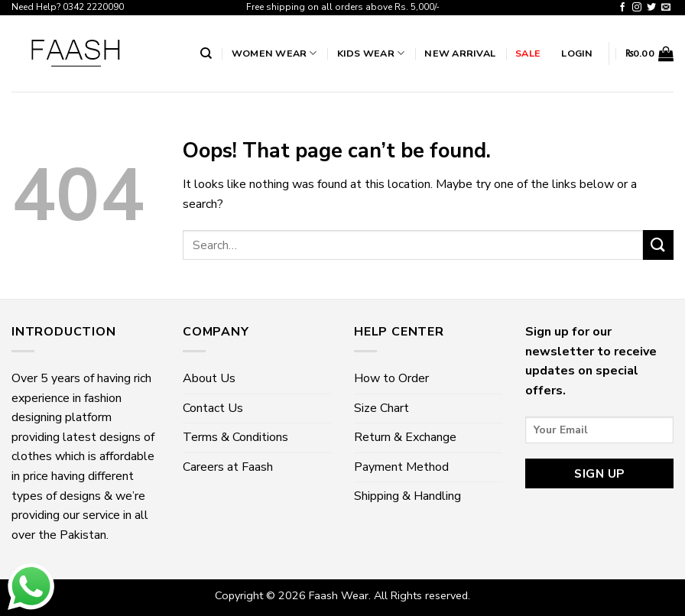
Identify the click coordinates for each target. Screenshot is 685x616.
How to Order (391, 378)
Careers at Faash (228, 467)
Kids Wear (371, 53)
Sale (528, 53)
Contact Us (213, 408)
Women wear (274, 53)
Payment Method (401, 467)
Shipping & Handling (407, 496)
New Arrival (460, 53)
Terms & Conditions (235, 437)
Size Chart (381, 408)
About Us (209, 378)
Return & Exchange (405, 437)
